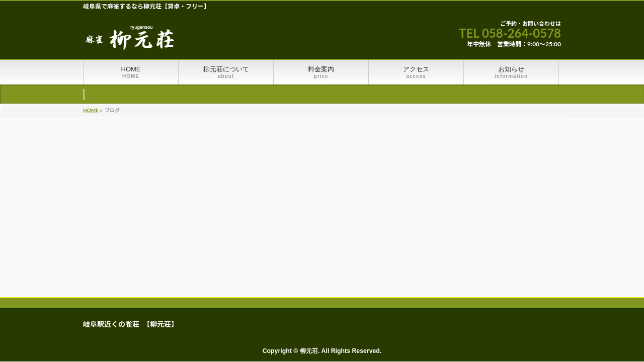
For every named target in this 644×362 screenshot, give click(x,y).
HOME (91, 110)
